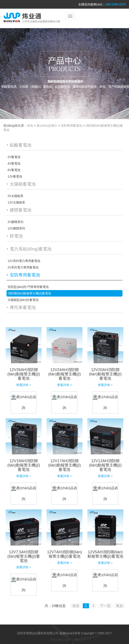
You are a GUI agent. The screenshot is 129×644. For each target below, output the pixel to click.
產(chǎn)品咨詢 (24, 402)
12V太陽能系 (16, 202)
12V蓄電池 (15, 176)
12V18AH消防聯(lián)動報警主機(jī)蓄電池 (24, 465)
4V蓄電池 (14, 163)
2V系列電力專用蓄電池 (23, 267)
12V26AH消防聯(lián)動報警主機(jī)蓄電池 (24, 374)
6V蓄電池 (14, 170)
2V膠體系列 (15, 222)
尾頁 (119, 606)
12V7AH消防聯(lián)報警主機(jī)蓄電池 (64, 554)
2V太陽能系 (15, 196)
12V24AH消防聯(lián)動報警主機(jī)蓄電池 (64, 374)
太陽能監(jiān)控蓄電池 (23, 300)
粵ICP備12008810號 (64, 640)
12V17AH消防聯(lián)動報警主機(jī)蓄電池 (64, 465)
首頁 (30, 126)
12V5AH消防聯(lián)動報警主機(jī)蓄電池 (105, 554)
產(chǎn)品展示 (47, 126)
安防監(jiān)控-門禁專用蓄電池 (28, 287)
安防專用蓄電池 (71, 126)
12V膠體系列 (16, 228)
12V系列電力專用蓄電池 (24, 261)
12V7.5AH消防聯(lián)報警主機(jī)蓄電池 (24, 556)
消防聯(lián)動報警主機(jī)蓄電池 (29, 293)
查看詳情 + (24, 385)
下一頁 (105, 606)
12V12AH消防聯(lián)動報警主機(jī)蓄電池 (105, 465)
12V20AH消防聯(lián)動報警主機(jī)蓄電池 (105, 374)
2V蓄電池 (14, 157)
